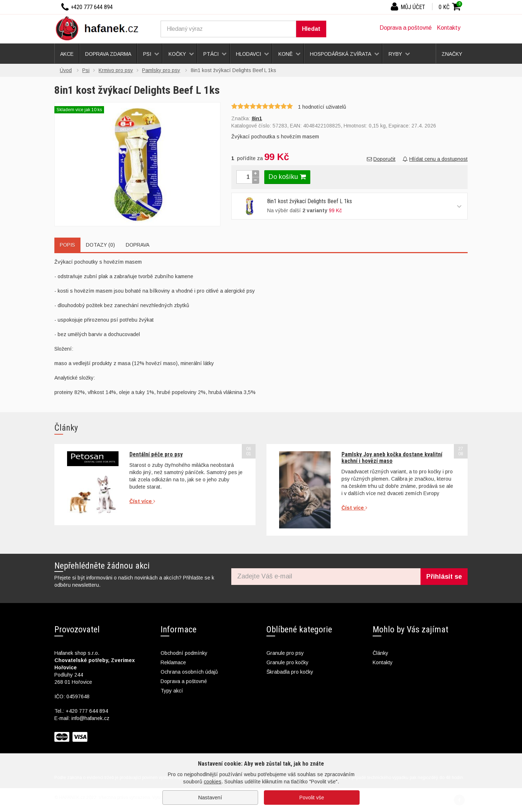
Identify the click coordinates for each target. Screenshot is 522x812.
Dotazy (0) (100, 245)
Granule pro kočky (287, 662)
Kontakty (449, 28)
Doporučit (381, 159)
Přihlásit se (444, 577)
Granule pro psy (285, 653)
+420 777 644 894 (87, 711)
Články (380, 653)
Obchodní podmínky (184, 653)
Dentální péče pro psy (156, 454)
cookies (213, 782)
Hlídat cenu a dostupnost (435, 159)
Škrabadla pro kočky (290, 672)
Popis (67, 245)
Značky (452, 54)
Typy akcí (172, 691)
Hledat (311, 29)
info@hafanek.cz (90, 718)
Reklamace (173, 662)
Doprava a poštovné (406, 28)
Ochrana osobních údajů (189, 672)
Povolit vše (312, 798)
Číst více (142, 501)
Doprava (138, 245)
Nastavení (210, 798)
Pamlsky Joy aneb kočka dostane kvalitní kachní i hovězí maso (392, 458)
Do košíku (287, 177)
